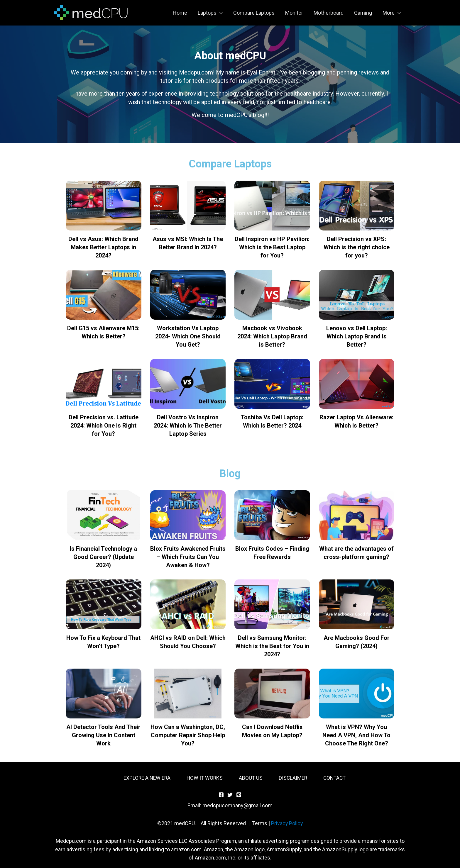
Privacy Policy (287, 823)
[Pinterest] (239, 795)
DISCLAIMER (294, 778)
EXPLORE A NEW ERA (145, 778)
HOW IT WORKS (204, 778)
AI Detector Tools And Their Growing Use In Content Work (103, 735)
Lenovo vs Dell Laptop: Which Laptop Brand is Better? (357, 336)
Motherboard (329, 13)
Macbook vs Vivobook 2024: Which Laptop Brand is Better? (272, 336)
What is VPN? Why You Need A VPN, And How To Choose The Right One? (356, 735)
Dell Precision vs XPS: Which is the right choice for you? (357, 247)
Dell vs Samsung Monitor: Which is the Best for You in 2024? (272, 646)
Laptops (210, 13)
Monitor (294, 13)
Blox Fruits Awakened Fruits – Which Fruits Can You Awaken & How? (188, 557)
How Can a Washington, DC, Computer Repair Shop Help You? (188, 735)
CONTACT (336, 778)
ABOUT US (251, 778)
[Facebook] (221, 795)
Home (180, 13)
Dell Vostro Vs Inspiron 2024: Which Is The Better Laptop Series (188, 425)
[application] (220, 13)
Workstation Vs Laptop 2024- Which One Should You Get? (188, 336)
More (392, 13)
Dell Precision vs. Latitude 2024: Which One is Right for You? (104, 425)
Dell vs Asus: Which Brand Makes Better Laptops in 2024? (103, 247)
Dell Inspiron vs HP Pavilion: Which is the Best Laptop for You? (272, 247)
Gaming (363, 13)
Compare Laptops (254, 13)
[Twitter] (230, 795)
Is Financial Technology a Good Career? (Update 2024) (103, 557)
